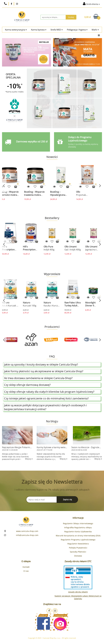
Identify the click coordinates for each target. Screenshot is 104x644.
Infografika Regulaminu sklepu (78, 527)
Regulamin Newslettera (78, 544)
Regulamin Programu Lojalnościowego (78, 540)
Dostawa (78, 556)
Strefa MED (57, 30)
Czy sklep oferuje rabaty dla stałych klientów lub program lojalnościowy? (49, 392)
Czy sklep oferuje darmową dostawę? (27, 385)
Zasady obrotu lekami (78, 592)
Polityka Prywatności (78, 548)
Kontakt (26, 567)
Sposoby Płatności (78, 552)
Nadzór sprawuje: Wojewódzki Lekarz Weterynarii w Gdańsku (78, 597)
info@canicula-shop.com (27, 535)
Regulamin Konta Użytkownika (78, 532)
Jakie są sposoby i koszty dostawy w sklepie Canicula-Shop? (41, 364)
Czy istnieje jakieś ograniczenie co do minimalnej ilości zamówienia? (46, 398)
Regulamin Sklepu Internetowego (78, 523)
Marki (95, 30)
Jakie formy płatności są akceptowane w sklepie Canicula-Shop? (44, 371)
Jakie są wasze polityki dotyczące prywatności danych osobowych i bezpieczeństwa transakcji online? (45, 407)
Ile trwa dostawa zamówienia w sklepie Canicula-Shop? (38, 378)
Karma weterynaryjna (16, 30)
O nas (26, 571)
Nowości (52, 157)
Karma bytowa (39, 30)
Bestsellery (52, 218)
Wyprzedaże (52, 274)
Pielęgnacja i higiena (77, 30)
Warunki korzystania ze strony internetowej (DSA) (78, 536)
